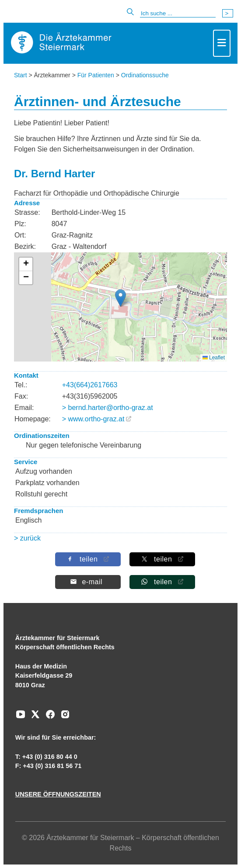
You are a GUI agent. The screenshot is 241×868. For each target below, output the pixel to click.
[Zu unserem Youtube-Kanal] (21, 717)
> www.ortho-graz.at (93, 419)
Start (21, 75)
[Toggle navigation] (222, 43)
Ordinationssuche (145, 75)
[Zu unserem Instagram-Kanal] (63, 717)
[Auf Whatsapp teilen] (162, 582)
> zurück (27, 538)
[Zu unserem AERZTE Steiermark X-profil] (33, 717)
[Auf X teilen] (162, 559)
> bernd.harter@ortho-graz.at (108, 408)
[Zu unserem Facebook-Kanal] (48, 717)
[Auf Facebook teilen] (87, 559)
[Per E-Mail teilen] (87, 582)
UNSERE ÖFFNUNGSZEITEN (58, 794)
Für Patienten (96, 75)
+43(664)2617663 (90, 385)
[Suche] (178, 14)
